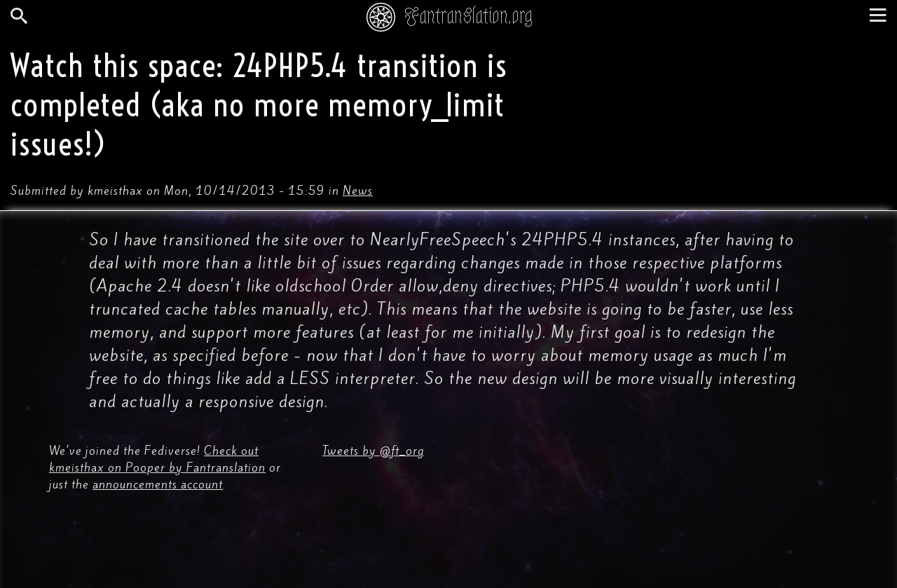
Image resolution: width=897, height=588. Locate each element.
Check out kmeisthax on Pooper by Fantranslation (157, 459)
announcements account (158, 484)
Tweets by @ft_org (373, 451)
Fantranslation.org (468, 16)
